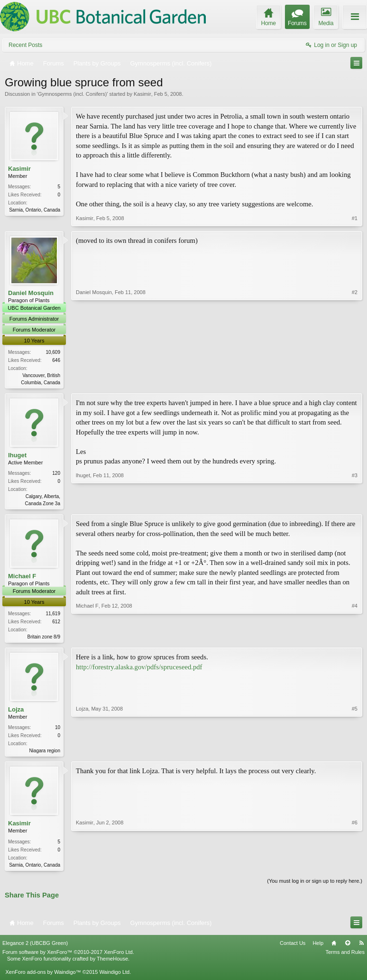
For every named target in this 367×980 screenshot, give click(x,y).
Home (334, 947)
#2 (355, 381)
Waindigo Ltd (114, 977)
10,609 (53, 352)
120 (56, 474)
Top (348, 947)
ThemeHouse (112, 963)
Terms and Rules (345, 957)
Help (318, 947)
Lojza (16, 712)
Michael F (22, 578)
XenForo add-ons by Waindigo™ (43, 977)
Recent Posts (25, 45)
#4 (355, 638)
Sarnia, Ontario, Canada (35, 210)
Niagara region (45, 753)
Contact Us (293, 947)
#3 (355, 503)
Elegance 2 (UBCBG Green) (35, 947)
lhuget (17, 456)
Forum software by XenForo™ (68, 957)
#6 (355, 867)
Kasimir (142, 94)
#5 (355, 752)
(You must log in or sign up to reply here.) (315, 885)
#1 (355, 218)
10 (58, 730)
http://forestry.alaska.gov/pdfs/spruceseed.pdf (139, 669)
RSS (361, 947)
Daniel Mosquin (31, 293)
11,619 (53, 615)
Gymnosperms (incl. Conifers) (72, 94)
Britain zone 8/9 (44, 639)
